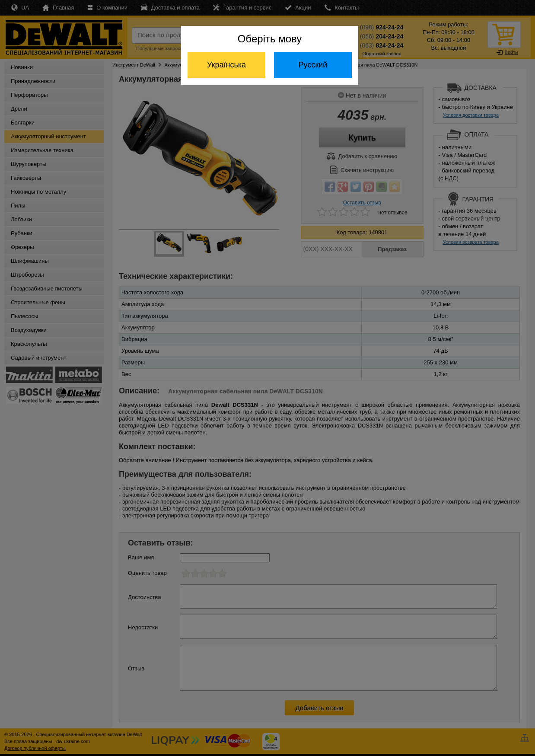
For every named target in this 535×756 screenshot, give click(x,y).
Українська (226, 65)
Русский (313, 65)
